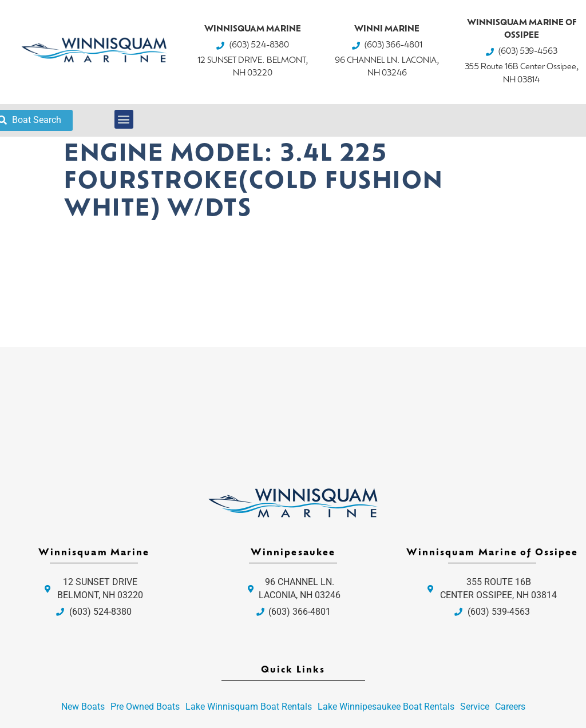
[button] (124, 119)
